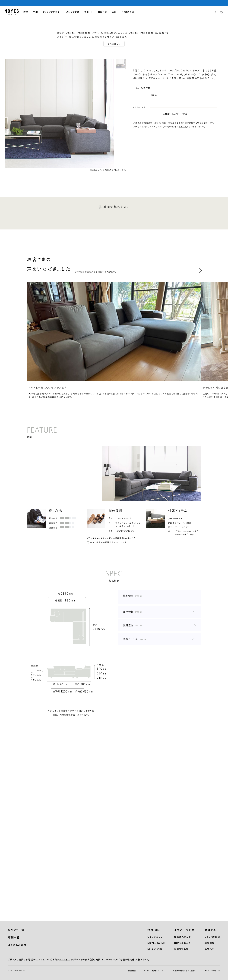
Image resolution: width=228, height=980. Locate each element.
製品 (26, 12)
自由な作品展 (181, 949)
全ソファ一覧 (16, 930)
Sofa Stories (155, 949)
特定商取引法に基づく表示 (184, 971)
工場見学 (209, 949)
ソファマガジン (155, 937)
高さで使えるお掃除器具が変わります (108, 542)
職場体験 (209, 943)
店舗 (114, 12)
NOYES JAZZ (182, 943)
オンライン (64, 960)
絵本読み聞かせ (183, 937)
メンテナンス (73, 12)
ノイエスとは (128, 12)
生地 (36, 12)
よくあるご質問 (17, 945)
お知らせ (102, 12)
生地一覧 (183, 127)
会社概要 (132, 971)
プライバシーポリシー (211, 971)
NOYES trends (156, 943)
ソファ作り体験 (212, 937)
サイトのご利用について (153, 971)
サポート (89, 12)
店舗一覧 (14, 937)
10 (152, 95)
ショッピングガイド (52, 12)
